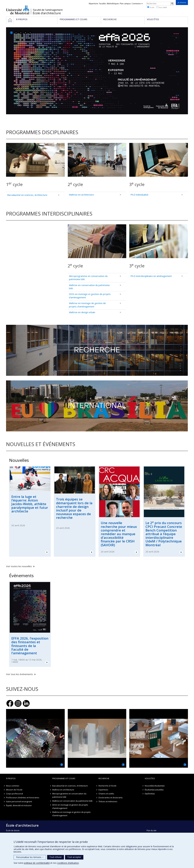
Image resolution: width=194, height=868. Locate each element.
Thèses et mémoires (108, 801)
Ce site (151, 7)
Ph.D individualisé (139, 195)
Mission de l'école (14, 790)
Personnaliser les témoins (30, 857)
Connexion (137, 4)
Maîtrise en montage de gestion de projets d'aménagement (87, 305)
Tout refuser (56, 857)
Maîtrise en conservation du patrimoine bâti (72, 801)
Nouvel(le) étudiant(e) (155, 786)
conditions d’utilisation (68, 863)
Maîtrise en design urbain (82, 312)
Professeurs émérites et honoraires (23, 798)
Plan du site (151, 830)
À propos (11, 778)
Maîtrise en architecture (81, 195)
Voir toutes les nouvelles (19, 566)
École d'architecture (47, 13)
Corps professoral (14, 794)
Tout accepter (74, 857)
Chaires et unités (106, 794)
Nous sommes (13, 786)
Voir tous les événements (19, 674)
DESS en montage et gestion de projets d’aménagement (70, 806)
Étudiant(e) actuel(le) (154, 790)
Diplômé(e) (150, 794)
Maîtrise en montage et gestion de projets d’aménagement (71, 814)
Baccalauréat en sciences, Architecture (27, 195)
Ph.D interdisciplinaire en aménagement (151, 276)
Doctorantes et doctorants (111, 798)
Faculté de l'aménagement (48, 10)
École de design (13, 830)
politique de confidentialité (37, 863)
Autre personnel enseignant (19, 801)
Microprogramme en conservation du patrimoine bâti (69, 795)
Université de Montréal (18, 10)
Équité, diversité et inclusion (19, 805)
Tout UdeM (162, 7)
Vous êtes (150, 778)
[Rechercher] (172, 4)
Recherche (104, 778)
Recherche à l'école (107, 786)
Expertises (103, 790)
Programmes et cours (64, 778)
